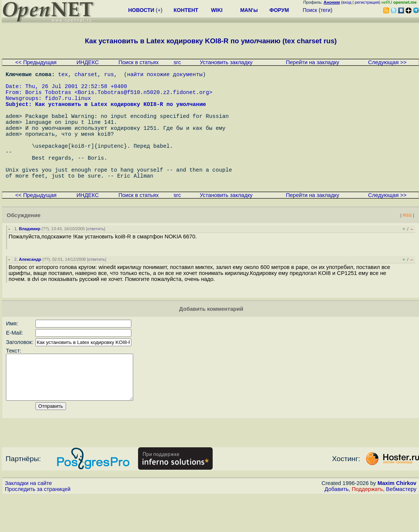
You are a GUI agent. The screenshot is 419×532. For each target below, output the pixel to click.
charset (86, 75)
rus (109, 75)
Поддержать (368, 525)
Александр (30, 286)
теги (326, 10)
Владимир (30, 256)
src (177, 62)
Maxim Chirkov (397, 519)
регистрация (367, 2)
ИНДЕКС (88, 62)
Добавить (337, 525)
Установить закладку (226, 62)
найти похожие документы (165, 75)
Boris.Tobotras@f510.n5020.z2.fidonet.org (143, 98)
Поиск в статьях (138, 62)
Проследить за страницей (38, 525)
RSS (407, 242)
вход (347, 2)
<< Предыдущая (36, 62)
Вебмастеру (401, 525)
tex (63, 75)
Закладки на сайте (28, 519)
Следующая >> (387, 62)
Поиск (310, 10)
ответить (96, 256)
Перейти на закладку (312, 62)
